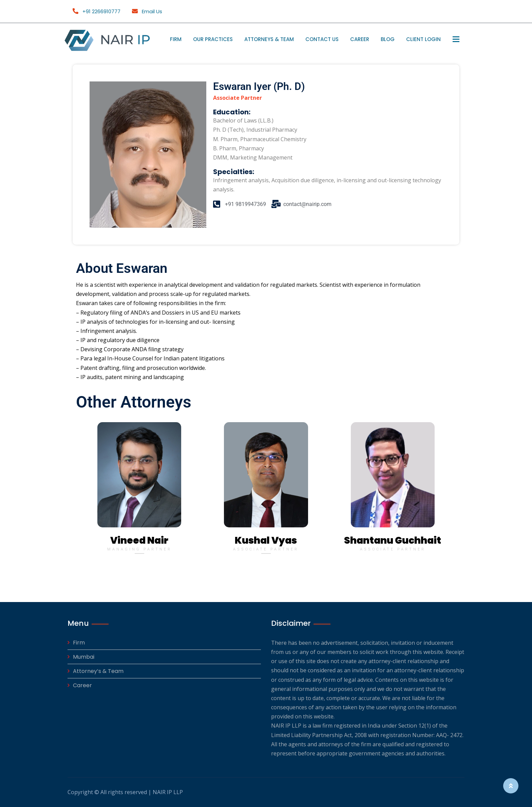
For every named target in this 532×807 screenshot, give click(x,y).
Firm (176, 39)
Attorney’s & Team (98, 671)
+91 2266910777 (97, 11)
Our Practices (213, 39)
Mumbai (84, 657)
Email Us (147, 11)
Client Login (423, 39)
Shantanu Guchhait (393, 540)
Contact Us (322, 39)
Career (360, 39)
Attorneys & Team (269, 39)
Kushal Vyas (266, 540)
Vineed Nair (139, 540)
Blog (388, 39)
